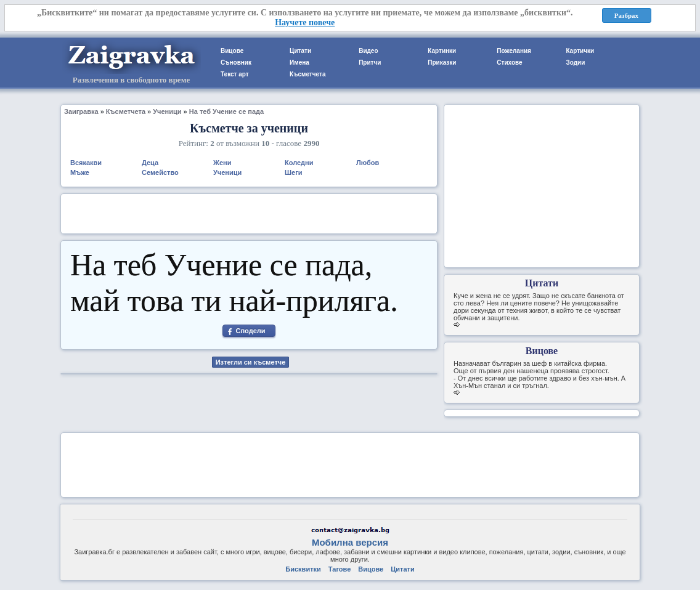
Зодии (575, 63)
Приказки (442, 63)
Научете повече (305, 22)
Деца (150, 163)
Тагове (340, 569)
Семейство (160, 172)
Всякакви (86, 163)
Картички (580, 51)
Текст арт (235, 74)
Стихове (509, 63)
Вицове (232, 51)
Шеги (294, 172)
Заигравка (81, 111)
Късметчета (307, 74)
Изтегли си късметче (251, 362)
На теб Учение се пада (226, 111)
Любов (368, 163)
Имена (299, 63)
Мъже (80, 172)
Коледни (299, 163)
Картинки (442, 51)
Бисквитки (303, 569)
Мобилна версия (350, 542)
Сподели (250, 331)
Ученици (167, 111)
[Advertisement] (249, 212)
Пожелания (514, 51)
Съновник (236, 63)
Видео (368, 51)
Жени (222, 163)
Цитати (300, 51)
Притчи (370, 63)
